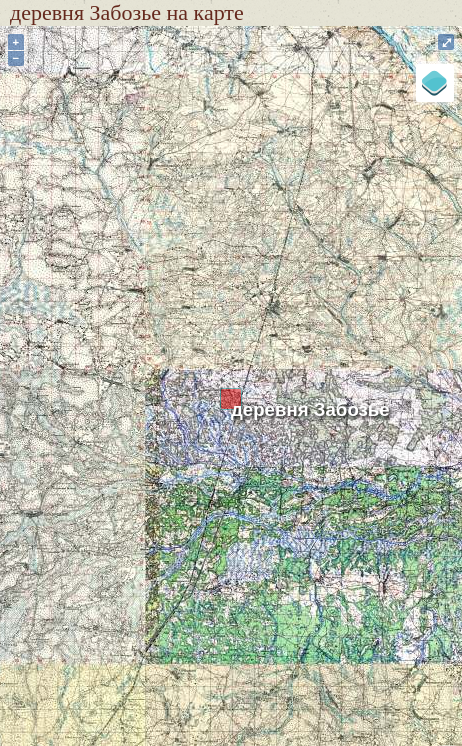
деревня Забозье (310, 409)
